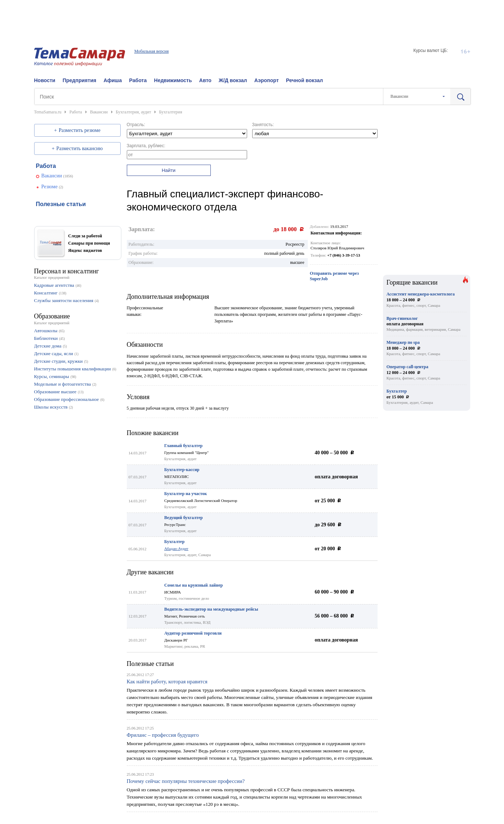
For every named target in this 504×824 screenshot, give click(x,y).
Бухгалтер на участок (186, 494)
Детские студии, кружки (59, 361)
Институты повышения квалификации (72, 369)
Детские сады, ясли (54, 353)
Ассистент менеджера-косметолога (421, 294)
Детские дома (48, 346)
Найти (169, 170)
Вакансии (52, 176)
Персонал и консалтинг (67, 271)
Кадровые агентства (54, 285)
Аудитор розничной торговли (193, 633)
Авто (205, 80)
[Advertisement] (252, 16)
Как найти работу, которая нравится (167, 682)
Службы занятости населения (64, 300)
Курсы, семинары (52, 376)
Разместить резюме (80, 130)
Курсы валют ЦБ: (430, 51)
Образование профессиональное (67, 399)
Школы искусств (51, 407)
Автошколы (46, 331)
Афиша (113, 80)
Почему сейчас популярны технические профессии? (186, 781)
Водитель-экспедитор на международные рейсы (211, 609)
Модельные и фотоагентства (63, 384)
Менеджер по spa (403, 342)
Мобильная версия (151, 51)
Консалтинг (46, 293)
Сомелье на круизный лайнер (193, 585)
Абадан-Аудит (176, 548)
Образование (52, 316)
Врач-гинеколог (402, 318)
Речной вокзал (305, 80)
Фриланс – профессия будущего (163, 735)
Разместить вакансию (80, 148)
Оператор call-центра (408, 367)
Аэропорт (267, 80)
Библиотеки (46, 338)
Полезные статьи (150, 664)
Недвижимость (173, 80)
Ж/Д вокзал (233, 80)
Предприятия (79, 80)
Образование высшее (55, 392)
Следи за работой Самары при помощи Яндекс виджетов (89, 243)
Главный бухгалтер (183, 446)
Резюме (50, 187)
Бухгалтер (174, 542)
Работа (138, 80)
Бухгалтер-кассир (182, 470)
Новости (45, 80)
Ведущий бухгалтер (184, 518)
